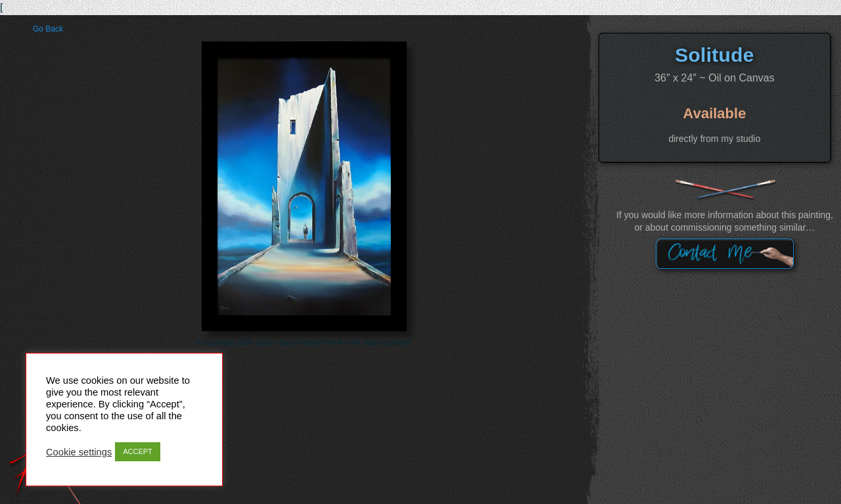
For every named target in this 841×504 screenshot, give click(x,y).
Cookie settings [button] (79, 452)
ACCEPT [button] (138, 451)
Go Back (48, 29)
